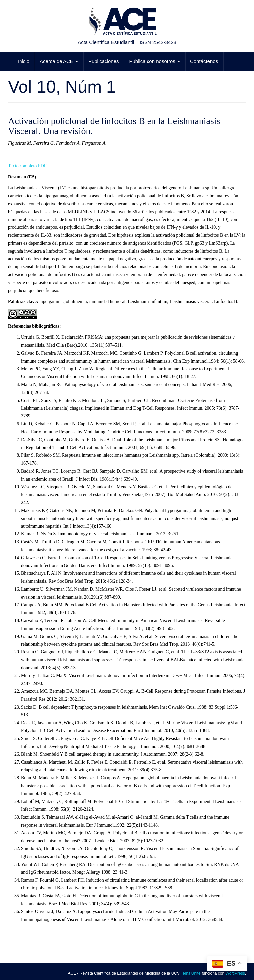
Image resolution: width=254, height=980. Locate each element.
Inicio (24, 61)
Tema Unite (191, 973)
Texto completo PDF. (28, 166)
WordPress (235, 973)
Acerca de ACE (59, 61)
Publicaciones (104, 61)
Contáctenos (204, 61)
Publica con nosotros (154, 61)
